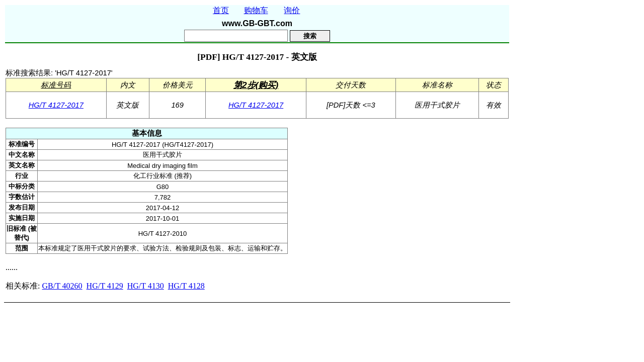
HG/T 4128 (186, 286)
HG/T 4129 (105, 286)
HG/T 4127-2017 (56, 105)
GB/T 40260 (62, 286)
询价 (292, 10)
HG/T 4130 (146, 286)
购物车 (256, 10)
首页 (221, 10)
